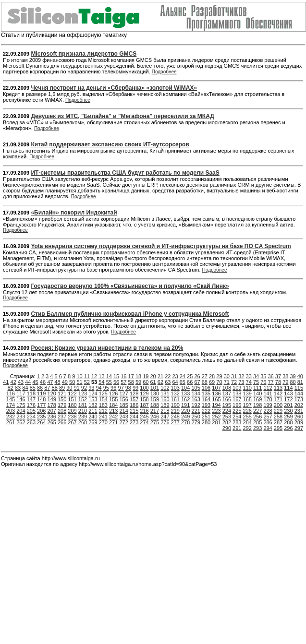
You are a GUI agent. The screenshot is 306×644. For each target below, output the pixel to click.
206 (41, 411)
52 (87, 382)
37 (278, 376)
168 (247, 399)
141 (268, 394)
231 (299, 411)
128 (134, 394)
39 (293, 376)
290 (227, 428)
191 (185, 405)
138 (237, 394)
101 (155, 388)
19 (146, 376)
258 (278, 417)
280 (206, 422)
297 (299, 428)
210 (83, 411)
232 (11, 417)
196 (237, 405)
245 (144, 417)
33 (249, 376)
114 (288, 388)
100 (144, 388)
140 (257, 394)
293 (257, 428)
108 (227, 388)
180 (72, 405)
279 (196, 422)
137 (227, 394)
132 (175, 394)
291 (237, 428)
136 (216, 394)
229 (278, 411)
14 (109, 376)
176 (31, 405)
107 (216, 388)
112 (268, 388)
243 (123, 417)
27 (205, 376)
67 (197, 382)
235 (41, 417)
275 (155, 422)
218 (165, 411)
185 (123, 405)
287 (278, 422)
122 (72, 394)
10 (79, 376)
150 (62, 399)
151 (72, 399)
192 (196, 405)
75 (256, 382)
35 (263, 376)
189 (165, 405)
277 (175, 422)
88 (55, 388)
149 (52, 399)
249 (185, 417)
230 (288, 411)
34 (256, 376)
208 (62, 411)
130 (155, 394)
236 (52, 417)
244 (134, 417)
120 (52, 394)
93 (91, 388)
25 (190, 376)
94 (98, 388)
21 (160, 376)
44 (28, 382)
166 (227, 399)
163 (196, 399)
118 (31, 394)
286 (268, 422)
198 (257, 405)
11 (87, 376)
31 (234, 376)
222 (206, 411)
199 (268, 405)
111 (257, 388)
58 (131, 382)
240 (93, 417)
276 (165, 422)
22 (168, 376)
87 (47, 388)
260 (299, 417)
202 (299, 405)
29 (219, 376)
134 (196, 394)
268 (83, 422)
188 (155, 405)
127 (123, 394)
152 (83, 399)
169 (257, 399)
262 (21, 422)
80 (293, 382)
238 (72, 417)
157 (134, 399)
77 (271, 382)
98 (128, 388)
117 (21, 394)
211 (93, 411)
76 (263, 382)
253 (227, 417)
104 (185, 388)
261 (11, 422)
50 (72, 382)
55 (109, 382)
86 (40, 388)
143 (288, 394)
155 (113, 399)
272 (123, 422)
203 (11, 411)
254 (237, 417)
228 (268, 411)
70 (219, 382)
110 (247, 388)
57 (123, 382)
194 (216, 405)
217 (155, 411)
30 (227, 376)
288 (288, 422)
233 (21, 417)
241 (103, 417)
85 (33, 388)
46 (43, 382)
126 (113, 394)
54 (101, 382)
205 (31, 411)
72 (234, 382)
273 (134, 422)
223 (216, 411)
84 (25, 388)
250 (196, 417)
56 (116, 382)
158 (144, 399)
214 (123, 411)
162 (185, 399)
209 (72, 411)
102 (165, 388)
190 (175, 405)
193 (206, 405)
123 (83, 394)
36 (271, 376)
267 (72, 422)
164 (206, 399)
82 (11, 388)
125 (103, 394)
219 (175, 411)
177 (41, 405)
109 (237, 388)
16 (123, 376)
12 (94, 376)
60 (146, 382)
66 (190, 382)
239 (83, 417)
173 (299, 399)
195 (227, 405)
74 (249, 382)
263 (31, 422)
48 (57, 382)
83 (18, 388)
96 (113, 388)
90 (69, 388)
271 (113, 422)
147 (31, 399)
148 (41, 399)
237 (62, 417)
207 (52, 411)
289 (299, 422)
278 (185, 422)
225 (237, 411)
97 (121, 388)
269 (93, 422)
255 (247, 417)
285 (257, 422)
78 (278, 382)
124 (93, 394)
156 (123, 399)
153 (93, 399)
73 (241, 382)
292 (247, 428)
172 (288, 399)
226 (247, 411)
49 (65, 382)
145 (11, 399)
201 (288, 405)
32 (241, 376)
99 (135, 388)
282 (227, 422)
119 (41, 394)
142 (278, 394)
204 (21, 411)
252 (216, 417)
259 (288, 417)
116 (11, 394)
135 (206, 394)
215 (134, 411)
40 (300, 376)
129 (144, 394)
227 (257, 411)
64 (175, 382)
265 (52, 422)
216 (144, 411)
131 (165, 394)
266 (62, 422)
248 (175, 417)
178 (52, 405)
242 (113, 417)
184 (113, 405)
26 (197, 376)
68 (205, 382)
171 (278, 399)
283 (237, 422)
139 (247, 394)
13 (101, 376)
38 (285, 376)
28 (212, 376)
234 (31, 417)
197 (247, 405)
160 (165, 399)
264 (41, 422)
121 (62, 394)
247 (165, 417)
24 (183, 376)
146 (21, 399)
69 (212, 382)
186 (134, 405)
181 (83, 405)
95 (106, 388)
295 (278, 428)
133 (185, 394)
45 (36, 382)
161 (175, 399)
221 (196, 411)
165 (216, 399)
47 (50, 382)
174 (11, 405)
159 (155, 399)
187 (144, 405)
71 (227, 382)
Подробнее (164, 72)
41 (6, 382)
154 (103, 399)
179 (62, 405)
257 (268, 417)
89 (62, 388)
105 (196, 388)
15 (116, 376)
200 (278, 405)
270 (103, 422)
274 (144, 422)
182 (93, 405)
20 (153, 376)
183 (103, 405)
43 (21, 382)
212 (103, 411)
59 (138, 382)
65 (183, 382)
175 (21, 405)
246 (155, 417)
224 (227, 411)
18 (138, 376)
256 (257, 417)
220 (185, 411)
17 (131, 376)
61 (153, 382)
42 (13, 382)
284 (247, 422)
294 (268, 428)
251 (206, 417)
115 (299, 388)
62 (160, 382)
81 (300, 382)
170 (268, 399)
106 (206, 388)
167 (237, 399)
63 (168, 382)
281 (216, 422)
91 (77, 388)
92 (84, 388)
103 (175, 388)
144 (299, 394)
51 (79, 382)
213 (113, 411)
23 (175, 376)
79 (285, 382)
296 (288, 428)
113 (278, 388)
